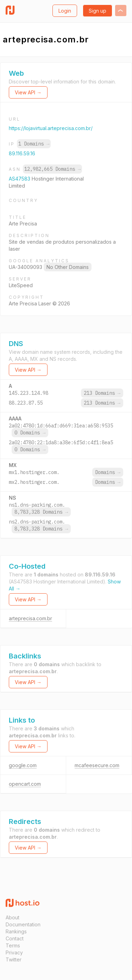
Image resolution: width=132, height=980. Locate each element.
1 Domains (34, 144)
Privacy (14, 952)
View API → (28, 92)
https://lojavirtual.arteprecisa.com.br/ (51, 128)
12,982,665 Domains (52, 169)
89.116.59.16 (22, 153)
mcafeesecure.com (97, 765)
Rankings (16, 931)
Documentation (23, 924)
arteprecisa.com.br (30, 618)
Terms (13, 945)
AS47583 (20, 179)
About (12, 917)
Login (65, 11)
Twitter (14, 959)
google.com (23, 765)
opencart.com (25, 784)
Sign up (98, 11)
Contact (15, 938)
